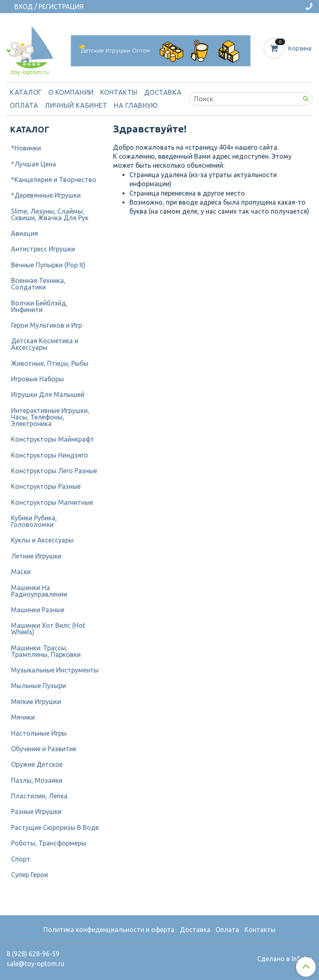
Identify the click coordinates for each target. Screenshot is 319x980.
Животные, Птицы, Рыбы (50, 363)
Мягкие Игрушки (36, 702)
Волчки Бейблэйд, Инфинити (39, 306)
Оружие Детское (37, 764)
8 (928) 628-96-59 (33, 954)
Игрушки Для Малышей (48, 394)
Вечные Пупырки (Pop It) (48, 265)
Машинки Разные (38, 610)
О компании (71, 92)
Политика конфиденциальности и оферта (109, 930)
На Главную (136, 105)
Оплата (24, 105)
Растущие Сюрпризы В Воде (55, 827)
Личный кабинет (76, 105)
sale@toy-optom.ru (35, 964)
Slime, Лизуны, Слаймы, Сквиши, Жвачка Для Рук (50, 214)
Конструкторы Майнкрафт (53, 439)
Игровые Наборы (37, 379)
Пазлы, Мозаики (37, 780)
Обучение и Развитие (44, 749)
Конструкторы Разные (46, 486)
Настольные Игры (39, 733)
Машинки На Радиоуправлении (39, 591)
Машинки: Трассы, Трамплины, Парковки (46, 651)
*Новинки (26, 148)
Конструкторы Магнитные (52, 502)
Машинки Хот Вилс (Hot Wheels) (48, 629)
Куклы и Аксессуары (42, 540)
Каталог (26, 92)
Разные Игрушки (36, 811)
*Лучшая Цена (34, 164)
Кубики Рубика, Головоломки (34, 521)
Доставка (163, 92)
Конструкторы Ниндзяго (50, 455)
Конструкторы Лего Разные (54, 471)
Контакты (119, 92)
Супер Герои (29, 875)
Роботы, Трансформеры (49, 843)
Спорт (21, 859)
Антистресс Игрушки (43, 249)
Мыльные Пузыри (38, 686)
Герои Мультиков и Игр (46, 325)
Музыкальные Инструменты (55, 670)
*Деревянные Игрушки (46, 195)
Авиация (25, 233)
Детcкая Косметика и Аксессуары (45, 344)
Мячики (23, 717)
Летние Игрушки (36, 556)
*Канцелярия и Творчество (54, 180)
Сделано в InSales (285, 959)
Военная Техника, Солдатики (38, 284)
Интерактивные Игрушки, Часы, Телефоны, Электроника (50, 417)
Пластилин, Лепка (39, 796)
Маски (21, 572)
